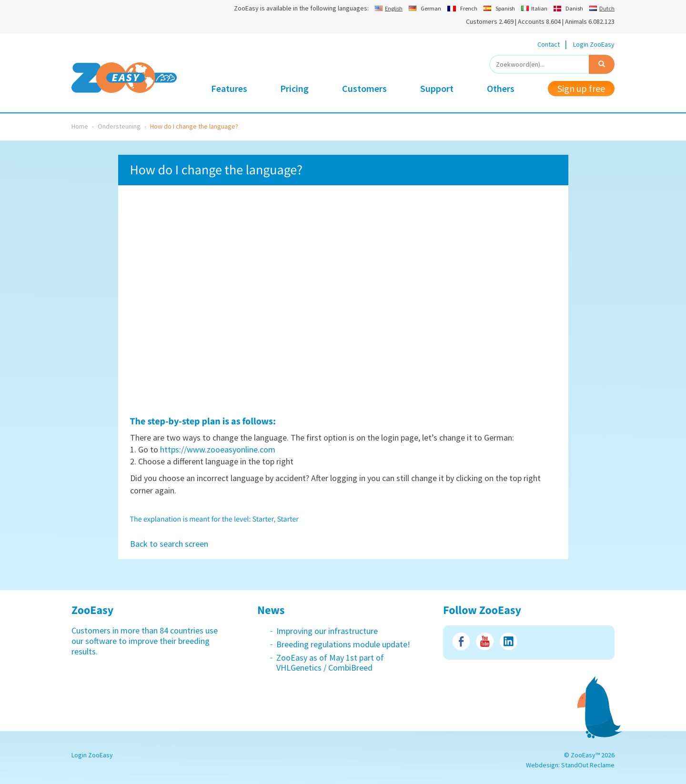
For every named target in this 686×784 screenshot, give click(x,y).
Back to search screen (169, 544)
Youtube (485, 641)
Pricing (294, 88)
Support (437, 88)
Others (501, 88)
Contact (549, 44)
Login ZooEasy (594, 44)
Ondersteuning (119, 126)
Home (80, 126)
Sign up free (581, 88)
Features (229, 88)
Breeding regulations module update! (343, 644)
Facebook (461, 641)
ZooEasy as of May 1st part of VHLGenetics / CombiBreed (330, 663)
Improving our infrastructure (327, 631)
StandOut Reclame (588, 765)
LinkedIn (509, 641)
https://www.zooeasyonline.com (218, 449)
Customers (364, 88)
